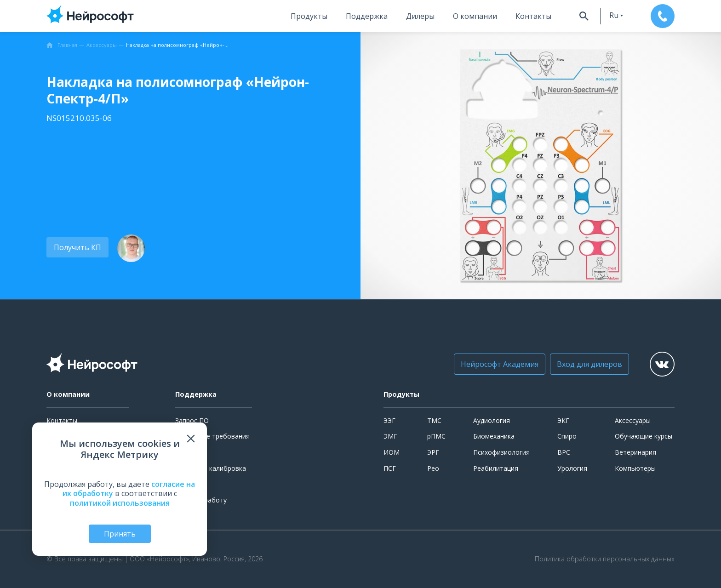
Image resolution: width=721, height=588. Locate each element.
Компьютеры (635, 468)
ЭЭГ (389, 420)
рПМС (436, 436)
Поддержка (367, 16)
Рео (433, 468)
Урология (572, 468)
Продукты (309, 16)
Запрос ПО (192, 420)
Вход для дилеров (589, 364)
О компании (475, 16)
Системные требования (212, 436)
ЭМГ (390, 436)
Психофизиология (501, 452)
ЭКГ (563, 420)
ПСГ (390, 468)
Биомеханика (494, 436)
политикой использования (120, 503)
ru (614, 15)
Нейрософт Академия (500, 364)
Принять (120, 534)
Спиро (567, 436)
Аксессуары (633, 420)
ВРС (564, 452)
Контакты (533, 16)
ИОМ (392, 452)
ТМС (434, 420)
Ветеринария (635, 452)
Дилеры (420, 16)
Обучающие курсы (644, 436)
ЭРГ (433, 452)
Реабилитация (496, 468)
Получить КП (77, 247)
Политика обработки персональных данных (605, 559)
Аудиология (492, 420)
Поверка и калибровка (211, 468)
